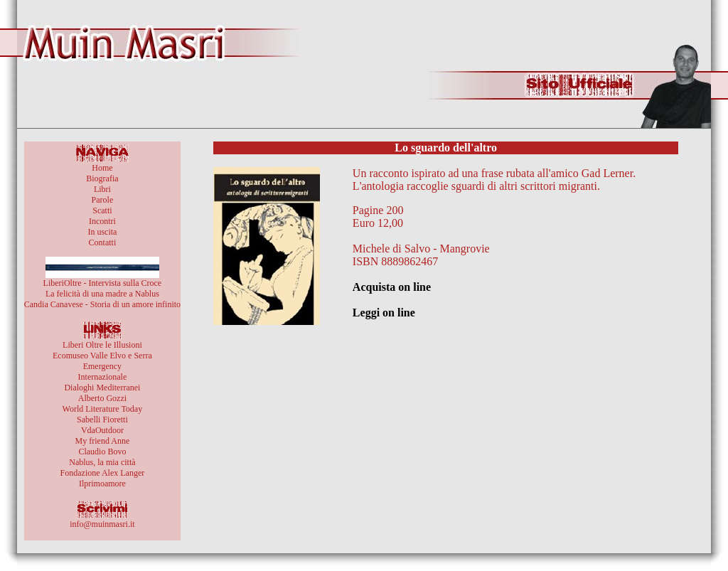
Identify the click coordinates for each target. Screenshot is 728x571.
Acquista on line (392, 287)
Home (102, 168)
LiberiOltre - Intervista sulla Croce (103, 283)
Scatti (102, 210)
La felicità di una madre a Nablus (102, 294)
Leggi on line (384, 313)
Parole (103, 200)
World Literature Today (103, 409)
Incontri (102, 221)
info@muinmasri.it (102, 524)
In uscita (102, 232)
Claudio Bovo (102, 452)
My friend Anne (103, 441)
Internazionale (103, 377)
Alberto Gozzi (102, 398)
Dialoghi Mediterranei (102, 388)
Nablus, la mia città (102, 462)
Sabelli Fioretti (102, 420)
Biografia (102, 178)
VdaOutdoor (102, 430)
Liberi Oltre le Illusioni (102, 345)
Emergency (102, 366)
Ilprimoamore (102, 484)
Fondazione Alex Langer (103, 473)
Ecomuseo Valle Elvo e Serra (102, 356)
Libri (102, 189)
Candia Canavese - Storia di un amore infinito (102, 304)
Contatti (103, 242)
